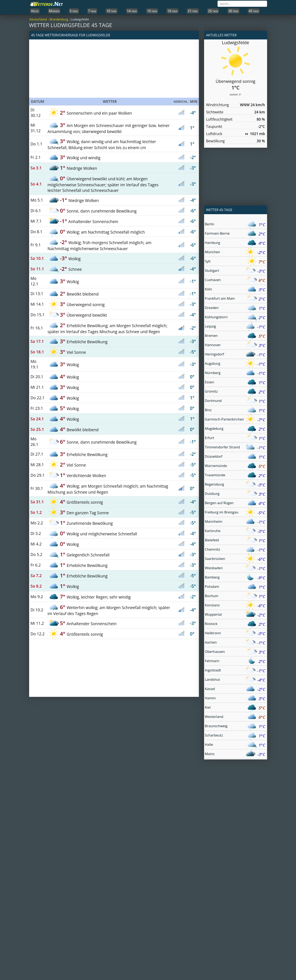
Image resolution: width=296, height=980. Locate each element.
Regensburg (235, 485)
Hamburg (235, 243)
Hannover (235, 345)
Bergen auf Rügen (235, 503)
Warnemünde (235, 466)
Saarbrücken (235, 559)
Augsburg (235, 364)
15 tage (152, 11)
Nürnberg (235, 373)
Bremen (235, 336)
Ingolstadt (235, 671)
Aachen (235, 643)
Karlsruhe (235, 531)
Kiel (235, 708)
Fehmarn (235, 661)
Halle (235, 745)
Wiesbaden (235, 568)
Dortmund (235, 401)
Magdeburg (235, 429)
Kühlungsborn (235, 318)
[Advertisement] (114, 69)
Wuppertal (235, 615)
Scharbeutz (235, 736)
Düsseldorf (235, 457)
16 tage (172, 11)
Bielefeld (235, 541)
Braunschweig (235, 726)
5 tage (74, 11)
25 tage (213, 11)
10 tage (112, 11)
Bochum (235, 596)
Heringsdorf (235, 355)
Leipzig (235, 327)
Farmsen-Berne (235, 234)
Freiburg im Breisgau (235, 513)
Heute (35, 11)
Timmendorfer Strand (235, 448)
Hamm (235, 699)
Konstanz (235, 606)
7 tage (92, 11)
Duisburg (235, 494)
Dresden (235, 308)
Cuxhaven (235, 280)
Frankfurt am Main (235, 299)
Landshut (235, 680)
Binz (235, 410)
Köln (235, 290)
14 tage (132, 11)
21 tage (193, 11)
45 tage (254, 11)
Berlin (235, 225)
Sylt (235, 262)
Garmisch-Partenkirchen (235, 420)
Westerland (235, 717)
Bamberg (235, 578)
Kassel (235, 689)
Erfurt (235, 438)
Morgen (54, 11)
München (235, 252)
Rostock (235, 624)
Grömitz (235, 392)
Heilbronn (235, 634)
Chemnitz (235, 550)
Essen (235, 383)
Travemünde (235, 476)
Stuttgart (235, 271)
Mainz (235, 754)
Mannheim (235, 522)
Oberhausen (235, 652)
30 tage (233, 11)
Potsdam (235, 587)
